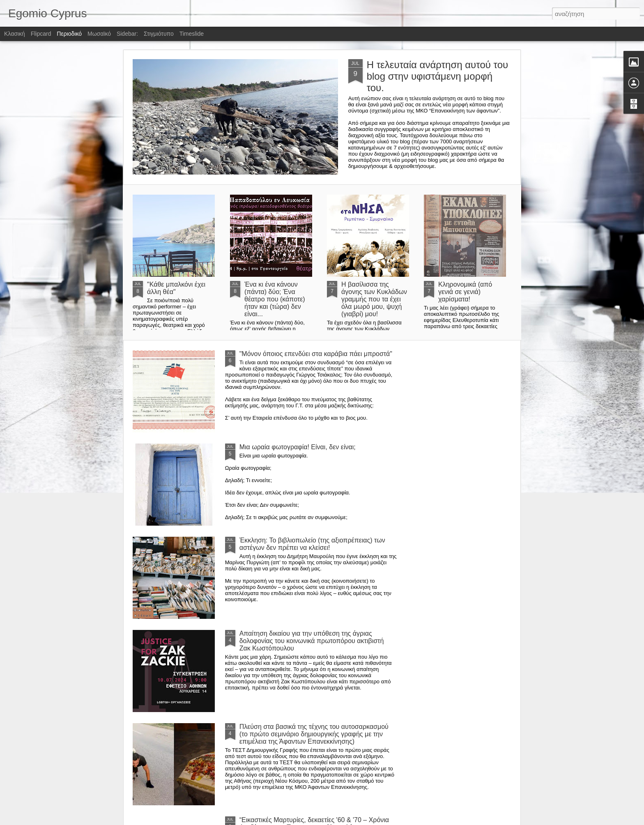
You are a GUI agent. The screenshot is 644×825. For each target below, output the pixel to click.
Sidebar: (127, 34)
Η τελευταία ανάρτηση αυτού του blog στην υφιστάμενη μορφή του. (438, 76)
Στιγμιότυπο (159, 34)
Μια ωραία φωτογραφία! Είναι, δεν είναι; (298, 447)
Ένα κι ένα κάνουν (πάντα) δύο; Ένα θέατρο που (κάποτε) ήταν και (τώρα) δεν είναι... (275, 299)
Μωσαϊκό (99, 34)
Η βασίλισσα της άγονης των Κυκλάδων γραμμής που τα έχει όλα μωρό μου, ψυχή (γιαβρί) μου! (374, 299)
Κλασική (15, 34)
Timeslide (192, 34)
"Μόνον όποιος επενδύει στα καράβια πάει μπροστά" (316, 354)
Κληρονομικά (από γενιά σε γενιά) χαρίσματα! (465, 292)
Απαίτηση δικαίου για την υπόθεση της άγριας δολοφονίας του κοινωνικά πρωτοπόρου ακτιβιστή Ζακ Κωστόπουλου (312, 641)
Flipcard (41, 34)
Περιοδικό (69, 34)
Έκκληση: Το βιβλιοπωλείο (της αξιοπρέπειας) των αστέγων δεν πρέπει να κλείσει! (312, 544)
